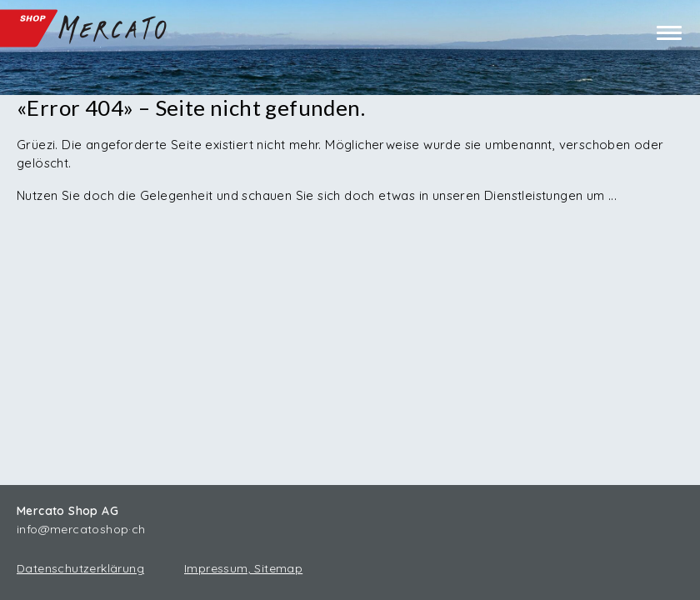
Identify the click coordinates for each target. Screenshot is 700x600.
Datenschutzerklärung (80, 568)
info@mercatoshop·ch (81, 529)
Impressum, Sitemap (243, 568)
